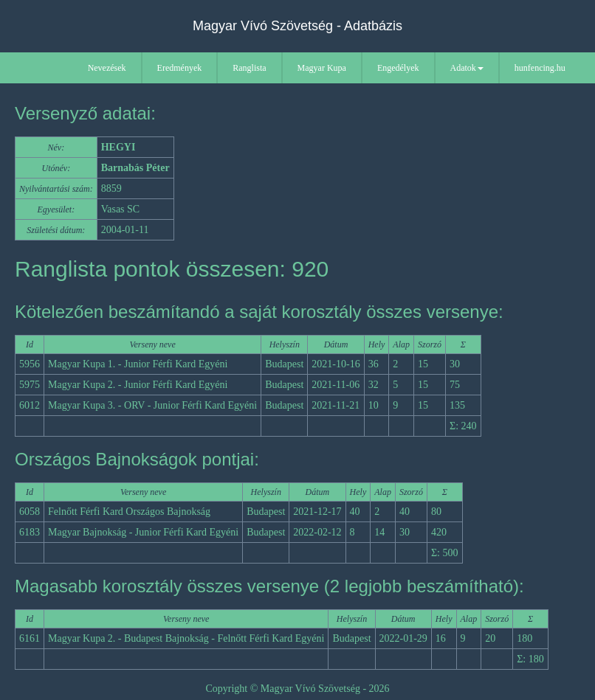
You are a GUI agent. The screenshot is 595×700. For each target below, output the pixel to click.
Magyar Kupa (322, 68)
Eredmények (180, 68)
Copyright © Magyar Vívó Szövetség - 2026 (297, 689)
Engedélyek (398, 68)
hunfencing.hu (540, 68)
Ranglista (249, 68)
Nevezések (107, 68)
